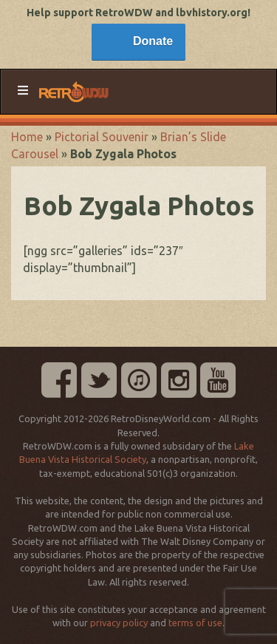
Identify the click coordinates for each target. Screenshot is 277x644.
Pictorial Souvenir (102, 137)
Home (27, 137)
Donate (153, 41)
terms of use (195, 623)
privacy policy (119, 623)
